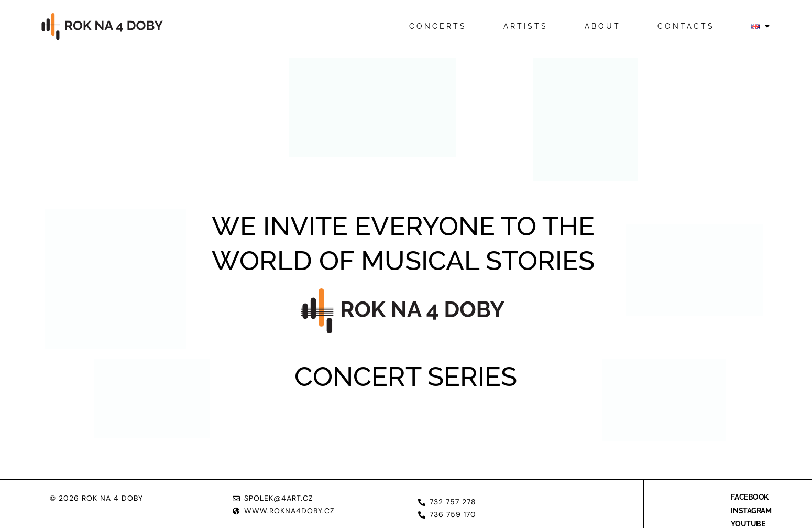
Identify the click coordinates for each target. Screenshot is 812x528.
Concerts (438, 26)
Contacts (686, 26)
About (603, 26)
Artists (526, 26)
